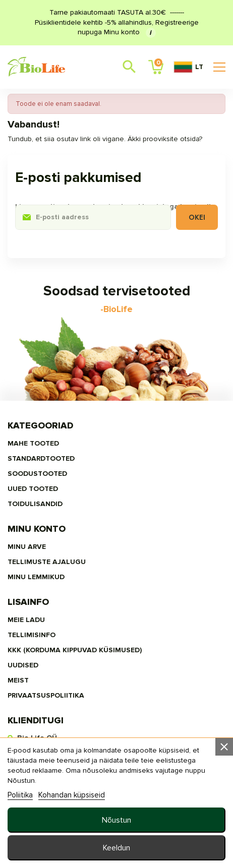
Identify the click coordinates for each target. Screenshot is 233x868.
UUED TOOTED (33, 489)
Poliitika (20, 795)
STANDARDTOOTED (41, 458)
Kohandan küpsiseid (72, 795)
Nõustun (116, 820)
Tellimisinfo (32, 635)
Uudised (23, 665)
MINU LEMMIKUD (36, 577)
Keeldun (116, 848)
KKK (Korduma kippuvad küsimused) (75, 650)
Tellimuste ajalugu (47, 562)
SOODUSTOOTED (37, 474)
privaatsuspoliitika (46, 695)
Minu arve (27, 547)
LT (188, 67)
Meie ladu (26, 620)
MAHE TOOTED (33, 443)
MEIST (18, 680)
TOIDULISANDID (35, 504)
